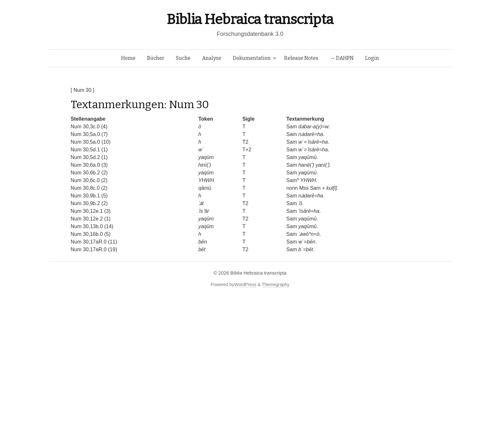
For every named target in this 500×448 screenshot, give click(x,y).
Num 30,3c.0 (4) (89, 127)
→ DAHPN (342, 58)
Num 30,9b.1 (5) (89, 196)
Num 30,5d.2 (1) (89, 157)
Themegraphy (275, 284)
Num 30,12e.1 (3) (91, 211)
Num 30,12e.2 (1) (91, 219)
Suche (183, 58)
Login (372, 58)
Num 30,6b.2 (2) (89, 173)
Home (128, 58)
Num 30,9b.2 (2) (89, 203)
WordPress (245, 284)
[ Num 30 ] (83, 90)
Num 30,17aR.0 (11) (94, 242)
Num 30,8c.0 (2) (89, 188)
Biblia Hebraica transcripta (250, 19)
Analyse (212, 58)
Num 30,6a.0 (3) (89, 165)
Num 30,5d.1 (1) (89, 150)
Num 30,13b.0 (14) (92, 226)
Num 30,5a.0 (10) (91, 142)
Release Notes (301, 58)
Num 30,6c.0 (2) (89, 180)
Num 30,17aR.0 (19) (94, 249)
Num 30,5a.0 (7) (89, 134)
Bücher (156, 58)
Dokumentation (252, 58)
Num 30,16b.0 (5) (91, 234)
